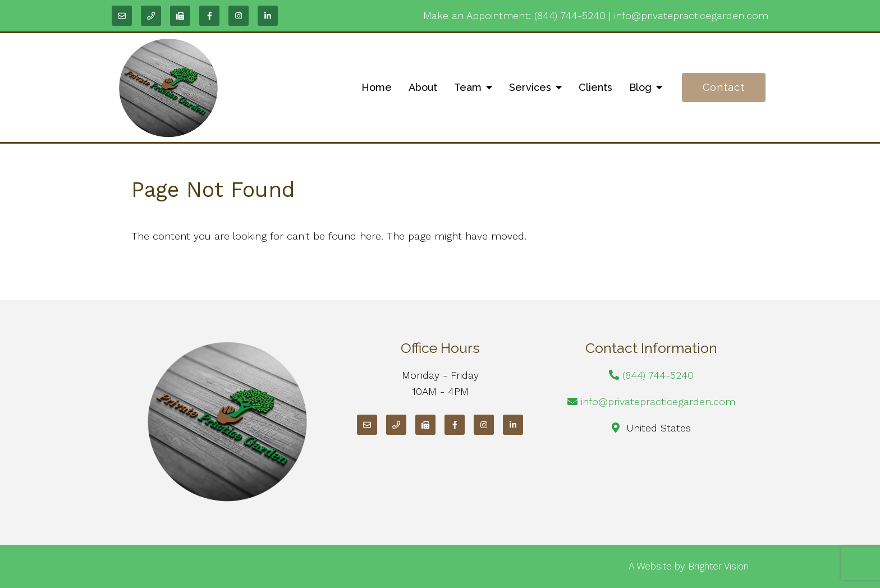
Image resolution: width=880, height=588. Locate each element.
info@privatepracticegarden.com (691, 15)
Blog (640, 87)
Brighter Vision (718, 566)
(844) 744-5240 (570, 15)
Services (530, 87)
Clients (595, 87)
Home (377, 87)
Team (468, 87)
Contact (724, 87)
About (423, 87)
